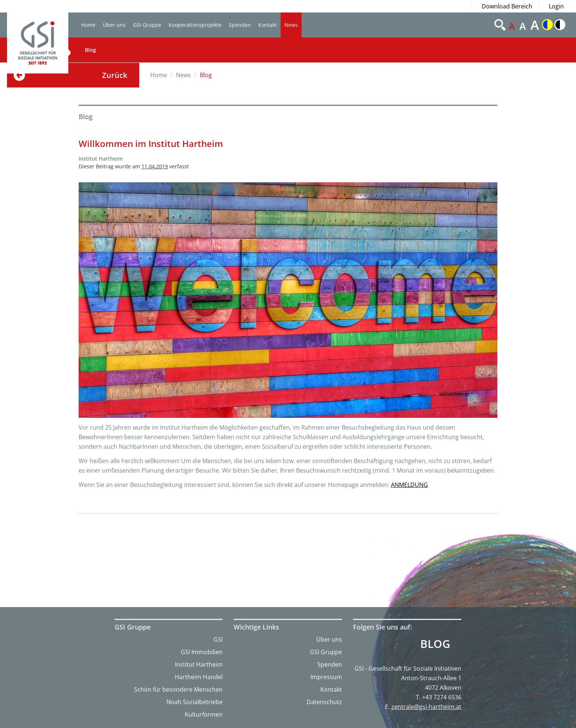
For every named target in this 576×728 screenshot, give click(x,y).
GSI (218, 639)
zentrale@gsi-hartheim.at (426, 707)
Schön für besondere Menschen (178, 689)
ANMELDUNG (409, 485)
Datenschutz (324, 702)
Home (88, 25)
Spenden (240, 25)
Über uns (114, 25)
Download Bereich (507, 6)
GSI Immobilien (202, 652)
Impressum (326, 677)
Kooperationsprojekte (195, 25)
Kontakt (268, 25)
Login (556, 6)
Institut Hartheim (199, 664)
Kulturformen (204, 714)
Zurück (115, 75)
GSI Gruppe (147, 25)
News (291, 25)
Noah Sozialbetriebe (195, 702)
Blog (90, 50)
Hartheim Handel (199, 677)
